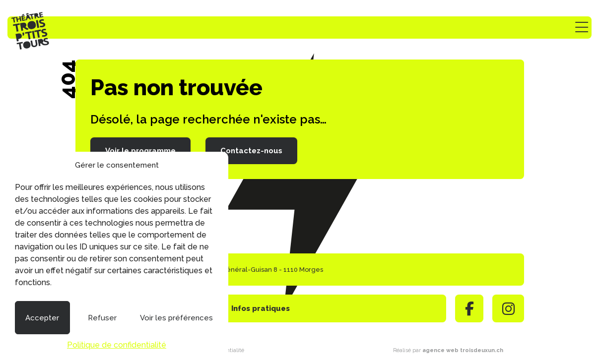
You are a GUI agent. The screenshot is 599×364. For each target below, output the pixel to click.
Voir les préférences (176, 318)
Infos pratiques (261, 308)
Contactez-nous (251, 151)
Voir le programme (140, 151)
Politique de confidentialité (117, 345)
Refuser (102, 318)
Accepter (42, 318)
